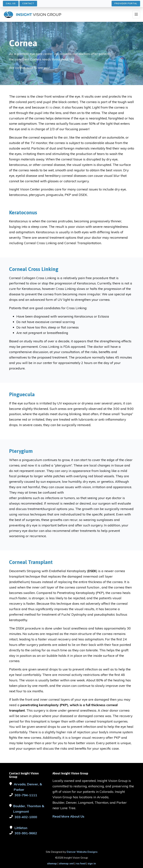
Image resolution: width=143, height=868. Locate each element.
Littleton (21, 828)
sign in (92, 863)
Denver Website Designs (82, 852)
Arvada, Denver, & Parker (28, 787)
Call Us (11, 3)
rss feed (81, 863)
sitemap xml (66, 863)
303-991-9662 (26, 833)
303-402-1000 (26, 817)
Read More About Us (68, 816)
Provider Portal (126, 3)
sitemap (52, 863)
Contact (28, 3)
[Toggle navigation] (136, 14)
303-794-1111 (26, 795)
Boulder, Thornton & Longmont (29, 809)
